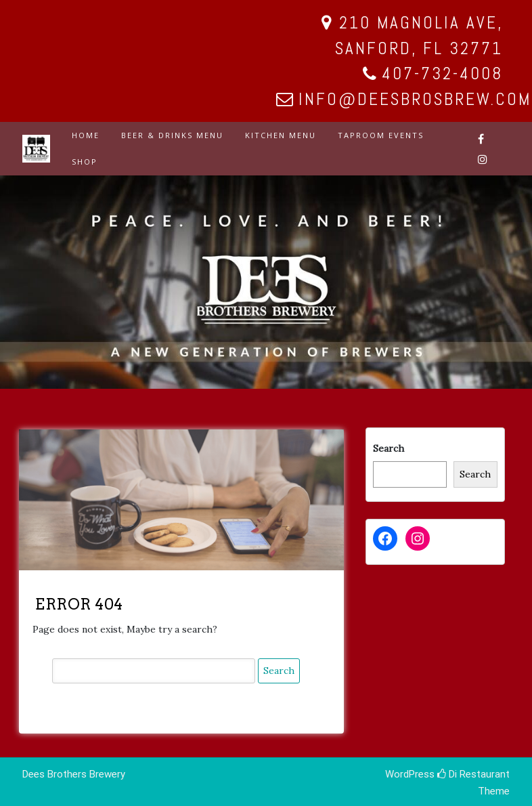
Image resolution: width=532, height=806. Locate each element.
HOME (86, 135)
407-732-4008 (442, 73)
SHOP (85, 162)
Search (389, 448)
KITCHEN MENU (281, 135)
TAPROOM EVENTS (381, 135)
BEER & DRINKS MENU (172, 135)
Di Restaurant (473, 774)
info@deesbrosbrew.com (415, 99)
